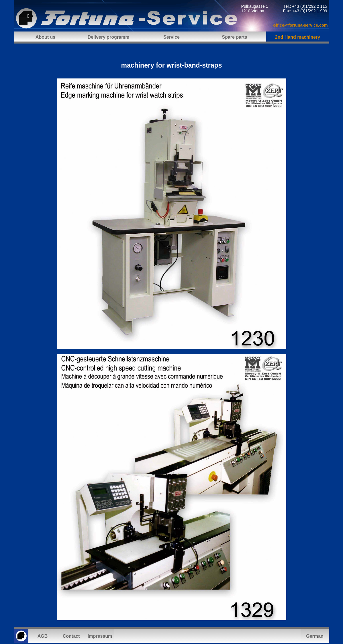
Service (171, 37)
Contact (71, 636)
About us (45, 37)
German (315, 636)
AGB (43, 636)
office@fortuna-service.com (301, 25)
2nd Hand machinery (298, 37)
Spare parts (234, 37)
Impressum (100, 636)
